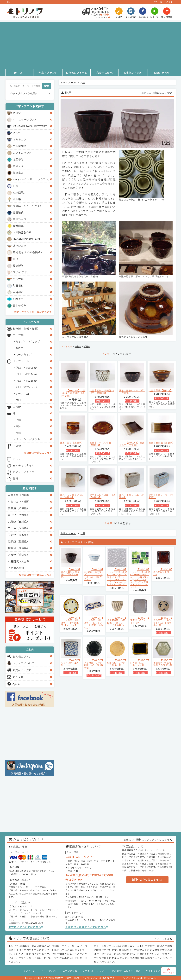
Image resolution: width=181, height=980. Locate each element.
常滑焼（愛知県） (19, 555)
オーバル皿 (22, 394)
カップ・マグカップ (28, 342)
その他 (17, 446)
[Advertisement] (90, 45)
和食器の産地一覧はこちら (35, 575)
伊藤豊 (17, 113)
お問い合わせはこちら (147, 879)
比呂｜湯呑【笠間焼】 (72, 443)
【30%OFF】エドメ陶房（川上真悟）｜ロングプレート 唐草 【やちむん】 (94, 623)
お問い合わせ (162, 73)
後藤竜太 (18, 173)
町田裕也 (18, 285)
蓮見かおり (20, 246)
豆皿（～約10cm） (27, 368)
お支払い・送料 (133, 73)
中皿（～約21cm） (27, 381)
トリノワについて (24, 663)
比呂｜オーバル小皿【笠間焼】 (100, 444)
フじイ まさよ (21, 272)
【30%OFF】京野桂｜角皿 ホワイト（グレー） (140, 620)
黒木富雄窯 (20, 146)
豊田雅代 (18, 212)
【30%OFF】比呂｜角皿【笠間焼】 (132, 444)
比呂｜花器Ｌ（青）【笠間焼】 (161, 496)
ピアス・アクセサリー (26, 472)
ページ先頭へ (169, 971)
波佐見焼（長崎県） (20, 495)
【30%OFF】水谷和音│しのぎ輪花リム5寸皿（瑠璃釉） (94, 664)
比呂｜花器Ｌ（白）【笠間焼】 (132, 496)
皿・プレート (21, 361)
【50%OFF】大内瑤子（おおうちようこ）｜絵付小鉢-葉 (163, 622)
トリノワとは (155, 2)
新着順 (87, 346)
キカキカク (20, 139)
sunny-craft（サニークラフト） (32, 179)
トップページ (28, 971)
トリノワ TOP (68, 83)
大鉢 (18, 433)
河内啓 (17, 133)
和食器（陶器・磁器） (26, 329)
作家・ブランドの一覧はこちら (33, 312)
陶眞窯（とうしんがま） (28, 206)
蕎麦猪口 (21, 348)
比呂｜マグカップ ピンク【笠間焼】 (72, 496)
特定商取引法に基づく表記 (126, 971)
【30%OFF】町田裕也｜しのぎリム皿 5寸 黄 (117, 663)
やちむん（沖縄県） (20, 502)
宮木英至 (18, 299)
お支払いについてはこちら (26, 927)
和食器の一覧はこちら (38, 452)
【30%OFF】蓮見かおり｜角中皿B (163, 572)
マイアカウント (49, 971)
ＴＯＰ (19, 73)
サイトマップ (153, 971)
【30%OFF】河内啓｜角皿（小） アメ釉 (140, 663)
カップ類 (18, 335)
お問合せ (16, 677)
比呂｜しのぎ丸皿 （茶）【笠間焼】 (102, 496)
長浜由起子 (20, 226)
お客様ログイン (20, 656)
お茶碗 (17, 407)
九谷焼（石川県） (19, 522)
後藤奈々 (18, 166)
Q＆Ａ (14, 684)
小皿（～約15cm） (27, 374)
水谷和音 (18, 292)
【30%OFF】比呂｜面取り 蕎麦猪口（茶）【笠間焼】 (73, 393)
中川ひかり (20, 219)
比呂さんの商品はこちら (155, 93)
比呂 (16, 259)
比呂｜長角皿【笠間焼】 (162, 443)
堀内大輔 (18, 279)
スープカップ (23, 355)
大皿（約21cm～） (27, 387)
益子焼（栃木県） (19, 515)
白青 (16, 186)
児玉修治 (18, 159)
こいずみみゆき (22, 153)
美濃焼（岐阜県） (19, 508)
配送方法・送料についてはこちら (87, 927)
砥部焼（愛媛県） (19, 541)
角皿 (18, 400)
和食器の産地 (105, 73)
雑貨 (16, 478)
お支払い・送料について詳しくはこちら (147, 840)
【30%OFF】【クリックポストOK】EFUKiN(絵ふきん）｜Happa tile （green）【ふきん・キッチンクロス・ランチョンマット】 (140, 578)
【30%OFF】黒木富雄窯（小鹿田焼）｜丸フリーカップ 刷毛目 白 (117, 622)
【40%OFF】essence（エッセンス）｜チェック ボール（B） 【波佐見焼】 (94, 574)
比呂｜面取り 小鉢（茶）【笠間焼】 (132, 392)
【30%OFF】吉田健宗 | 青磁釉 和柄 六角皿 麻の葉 (163, 663)
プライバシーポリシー (94, 971)
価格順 (78, 346)
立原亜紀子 (20, 193)
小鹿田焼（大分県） (20, 561)
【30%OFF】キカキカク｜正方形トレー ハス (71, 663)
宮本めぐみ (20, 305)
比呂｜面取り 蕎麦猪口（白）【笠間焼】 (102, 392)
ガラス (17, 459)
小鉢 (18, 420)
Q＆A (169, 2)
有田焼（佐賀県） (19, 528)
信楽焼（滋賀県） (19, 548)
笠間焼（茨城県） (19, 535)
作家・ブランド (48, 73)
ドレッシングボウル (28, 439)
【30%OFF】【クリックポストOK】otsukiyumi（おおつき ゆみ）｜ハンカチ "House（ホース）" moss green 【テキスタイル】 (117, 577)
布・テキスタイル (24, 465)
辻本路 (17, 199)
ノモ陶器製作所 (22, 232)
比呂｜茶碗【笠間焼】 (161, 390)
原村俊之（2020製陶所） (28, 252)
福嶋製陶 (18, 266)
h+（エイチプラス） (25, 119)
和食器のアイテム (76, 73)
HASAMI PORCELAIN (26, 239)
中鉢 (18, 426)
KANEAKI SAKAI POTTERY (30, 126)
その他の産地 (16, 568)
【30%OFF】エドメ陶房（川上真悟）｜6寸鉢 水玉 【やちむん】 (71, 622)
